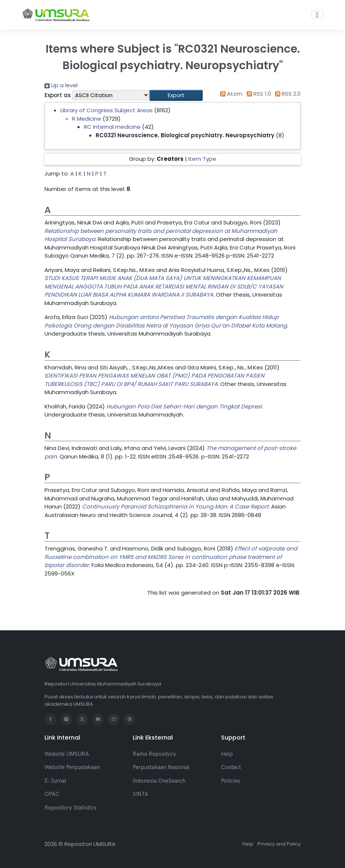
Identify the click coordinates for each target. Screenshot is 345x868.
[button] (176, 95)
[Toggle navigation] (317, 15)
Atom (230, 94)
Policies (231, 781)
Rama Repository (154, 754)
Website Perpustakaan (72, 767)
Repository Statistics (70, 807)
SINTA (141, 794)
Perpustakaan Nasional (161, 767)
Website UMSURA (67, 754)
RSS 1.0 (257, 94)
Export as (58, 95)
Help (227, 754)
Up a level (61, 85)
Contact (231, 767)
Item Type (202, 159)
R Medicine (87, 119)
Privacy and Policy (279, 844)
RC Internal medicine (112, 127)
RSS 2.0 (287, 94)
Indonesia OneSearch (159, 781)
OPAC (52, 794)
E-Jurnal (55, 781)
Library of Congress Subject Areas (106, 110)
